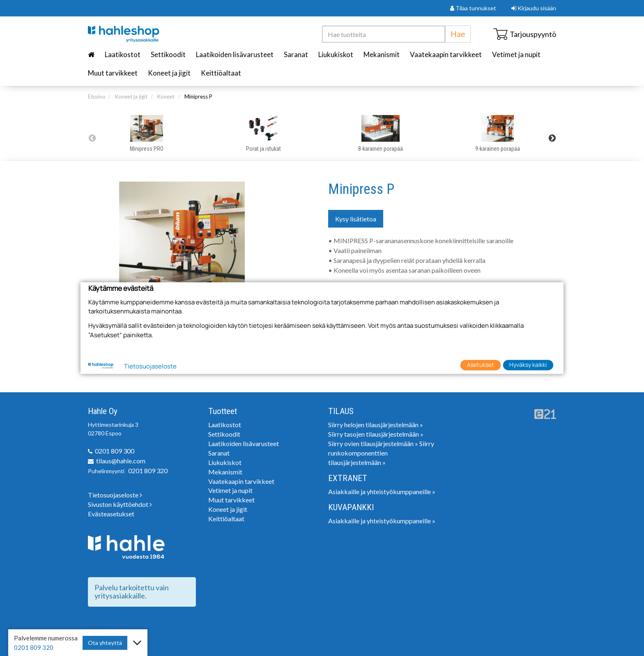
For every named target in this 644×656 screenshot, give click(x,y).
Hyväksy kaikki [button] (528, 365)
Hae (458, 34)
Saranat (296, 54)
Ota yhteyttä (105, 643)
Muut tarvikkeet (113, 73)
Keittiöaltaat (221, 73)
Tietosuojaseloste (115, 495)
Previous (92, 138)
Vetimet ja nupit (516, 54)
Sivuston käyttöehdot (120, 504)
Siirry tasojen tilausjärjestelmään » (376, 434)
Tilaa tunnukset (473, 8)
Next (552, 138)
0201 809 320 (148, 471)
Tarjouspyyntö (525, 34)
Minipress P (198, 97)
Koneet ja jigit (169, 73)
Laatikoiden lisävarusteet (235, 54)
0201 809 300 (115, 451)
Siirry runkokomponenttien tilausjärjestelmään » (381, 453)
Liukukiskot (336, 54)
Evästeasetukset (111, 514)
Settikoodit (168, 54)
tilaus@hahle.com (121, 461)
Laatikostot (123, 54)
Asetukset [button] (481, 365)
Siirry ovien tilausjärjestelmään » (373, 443)
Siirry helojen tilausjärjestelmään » (376, 425)
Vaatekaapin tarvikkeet (446, 54)
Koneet (166, 97)
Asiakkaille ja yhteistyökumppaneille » (382, 491)
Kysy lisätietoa (356, 219)
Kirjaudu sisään (534, 8)
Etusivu (97, 97)
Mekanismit (382, 54)
